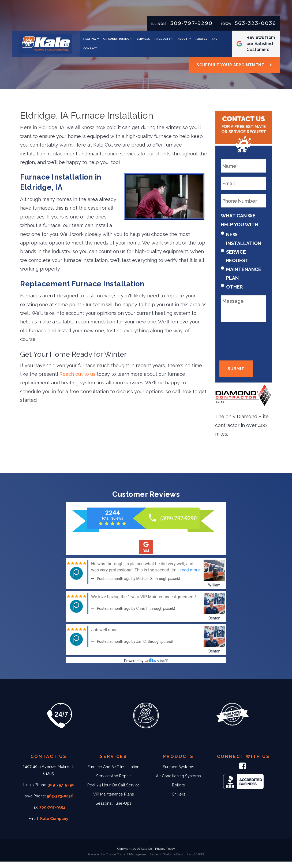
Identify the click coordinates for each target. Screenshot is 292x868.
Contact (148, 51)
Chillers (179, 800)
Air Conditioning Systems (178, 782)
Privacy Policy (165, 855)
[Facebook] (244, 773)
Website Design (175, 861)
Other (234, 293)
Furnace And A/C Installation (113, 773)
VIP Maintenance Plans (114, 800)
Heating (120, 42)
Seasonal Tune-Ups (114, 809)
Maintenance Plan (244, 280)
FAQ (134, 51)
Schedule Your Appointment (231, 71)
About (213, 42)
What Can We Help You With (239, 226)
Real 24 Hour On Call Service (114, 791)
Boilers (178, 791)
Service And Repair (113, 782)
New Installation (244, 245)
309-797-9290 (192, 23)
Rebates (120, 51)
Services (174, 42)
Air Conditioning (147, 42)
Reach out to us (77, 380)
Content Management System (139, 861)
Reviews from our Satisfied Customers (264, 47)
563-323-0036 (256, 23)
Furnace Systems (179, 773)
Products (193, 42)
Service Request (237, 262)
